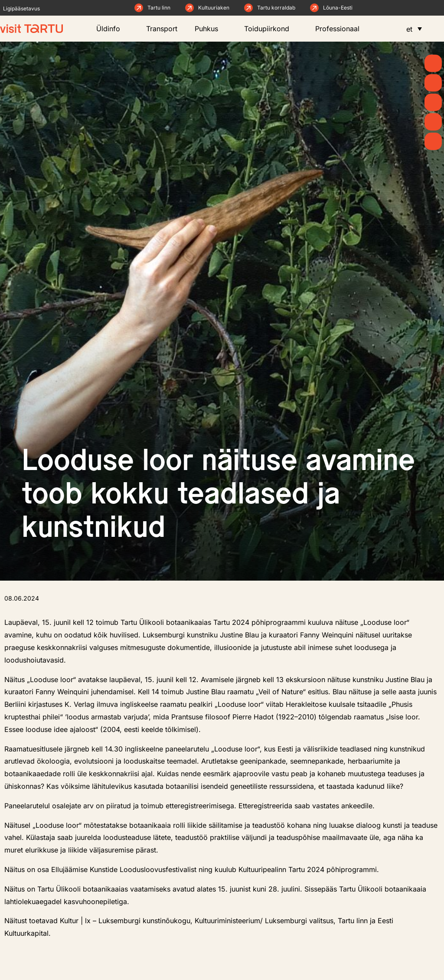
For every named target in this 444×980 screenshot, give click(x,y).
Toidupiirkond (271, 29)
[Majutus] (433, 141)
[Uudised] (433, 83)
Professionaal (342, 29)
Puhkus (211, 29)
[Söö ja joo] (433, 122)
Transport (162, 29)
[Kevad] (433, 63)
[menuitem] (414, 29)
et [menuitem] (409, 29)
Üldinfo (113, 29)
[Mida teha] (433, 102)
